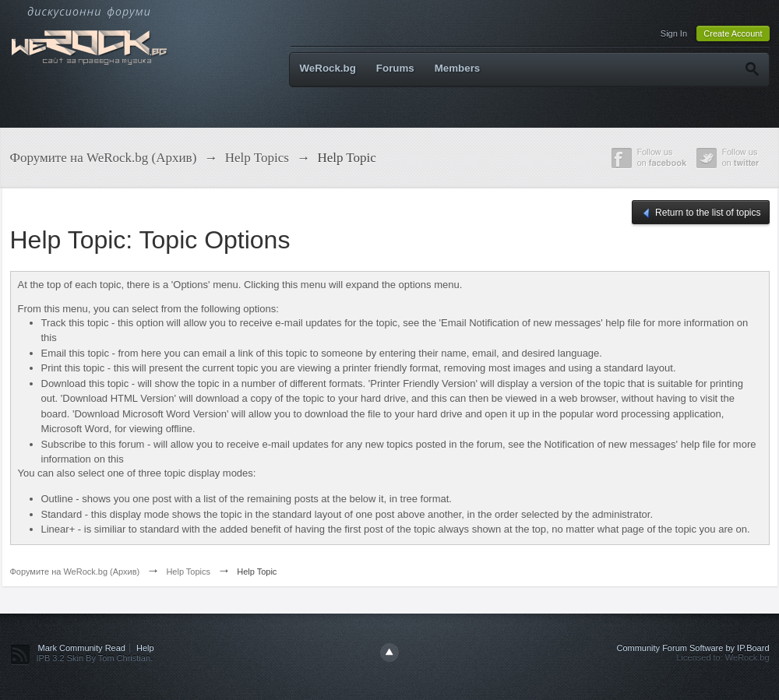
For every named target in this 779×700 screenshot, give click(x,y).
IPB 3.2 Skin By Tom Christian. (95, 658)
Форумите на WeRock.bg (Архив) (75, 572)
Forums (395, 68)
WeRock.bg (328, 68)
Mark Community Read (82, 648)
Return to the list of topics (701, 213)
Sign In (674, 33)
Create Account (733, 33)
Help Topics (188, 572)
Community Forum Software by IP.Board (693, 648)
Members (458, 68)
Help (145, 648)
